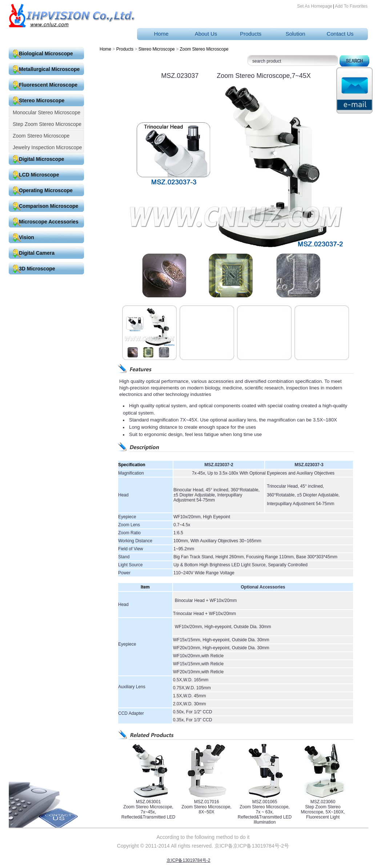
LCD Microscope (39, 175)
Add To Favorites (351, 6)
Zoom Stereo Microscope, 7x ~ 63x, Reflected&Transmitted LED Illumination (265, 815)
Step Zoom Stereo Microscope (47, 124)
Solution (295, 34)
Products (251, 34)
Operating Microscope (46, 190)
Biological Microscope (46, 53)
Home (161, 34)
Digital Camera (37, 253)
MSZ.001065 (265, 802)
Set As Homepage (315, 6)
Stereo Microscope (42, 100)
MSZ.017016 (207, 802)
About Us (206, 34)
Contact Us (340, 34)
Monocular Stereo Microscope (47, 112)
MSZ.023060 (323, 802)
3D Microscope (37, 269)
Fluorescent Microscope (48, 85)
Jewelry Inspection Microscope (47, 147)
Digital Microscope (41, 159)
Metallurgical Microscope (49, 69)
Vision (27, 237)
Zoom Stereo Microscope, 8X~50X (206, 809)
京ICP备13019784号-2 (188, 860)
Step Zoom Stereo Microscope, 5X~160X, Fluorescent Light (323, 812)
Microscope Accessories (49, 222)
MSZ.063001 (149, 802)
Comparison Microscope (49, 206)
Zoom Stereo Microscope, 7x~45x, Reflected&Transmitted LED (148, 812)
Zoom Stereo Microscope (41, 136)
